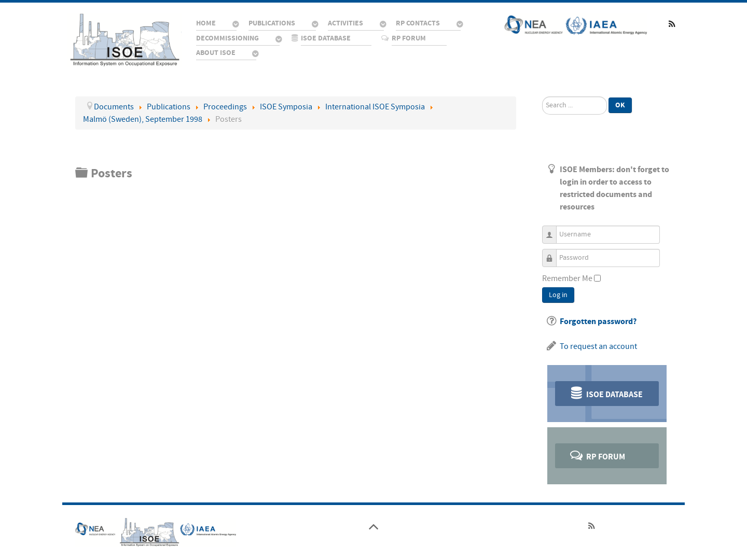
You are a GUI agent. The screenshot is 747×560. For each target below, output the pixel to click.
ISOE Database (606, 393)
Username (553, 230)
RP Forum (597, 455)
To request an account (598, 346)
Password (553, 253)
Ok (620, 105)
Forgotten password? (598, 321)
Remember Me (567, 278)
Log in (558, 295)
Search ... (542, 97)
